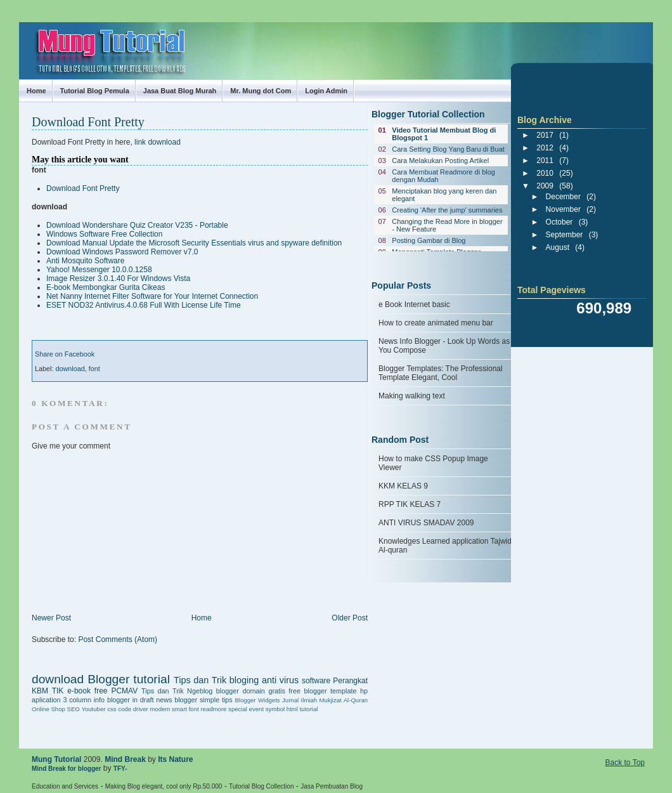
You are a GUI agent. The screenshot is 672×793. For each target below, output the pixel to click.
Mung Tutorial (30, 40)
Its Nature (175, 759)
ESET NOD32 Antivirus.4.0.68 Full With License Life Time (144, 305)
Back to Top (625, 763)
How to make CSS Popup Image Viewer (433, 463)
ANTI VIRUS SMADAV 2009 (426, 523)
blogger (228, 691)
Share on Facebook (65, 354)
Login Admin (326, 91)
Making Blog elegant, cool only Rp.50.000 (164, 786)
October (559, 222)
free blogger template (322, 691)
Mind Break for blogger (66, 769)
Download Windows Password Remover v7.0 (122, 252)
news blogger (177, 700)
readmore (213, 709)
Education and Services (65, 786)
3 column (77, 700)
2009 (545, 186)
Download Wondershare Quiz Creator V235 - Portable (137, 225)
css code (119, 709)
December (563, 197)
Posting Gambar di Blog (429, 240)
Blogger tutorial (129, 679)
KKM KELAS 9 (403, 486)
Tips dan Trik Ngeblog (177, 691)
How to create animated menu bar (436, 323)
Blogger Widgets (257, 700)
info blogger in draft (124, 700)
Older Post (350, 618)
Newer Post (51, 618)
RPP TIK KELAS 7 (410, 504)
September (565, 235)
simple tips (216, 700)
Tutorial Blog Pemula (95, 91)
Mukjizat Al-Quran (344, 700)
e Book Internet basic (414, 305)
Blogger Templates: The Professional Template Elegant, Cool (441, 373)
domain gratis (263, 691)
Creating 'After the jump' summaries (447, 210)
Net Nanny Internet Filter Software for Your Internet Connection (152, 296)
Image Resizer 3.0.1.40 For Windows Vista (118, 279)
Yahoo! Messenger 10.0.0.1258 (99, 270)
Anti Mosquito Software (85, 261)
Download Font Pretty (88, 122)
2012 (545, 148)
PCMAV (124, 691)
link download (158, 142)
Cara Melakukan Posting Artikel (440, 161)
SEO (73, 709)
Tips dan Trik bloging (216, 680)
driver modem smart (160, 709)
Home (36, 91)
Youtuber (93, 709)
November (563, 209)
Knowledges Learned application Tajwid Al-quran (445, 546)
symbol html (282, 709)
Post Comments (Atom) (118, 639)
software (316, 681)
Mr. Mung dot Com (261, 91)
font (94, 369)
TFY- (120, 769)
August (558, 247)
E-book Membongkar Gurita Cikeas (106, 287)
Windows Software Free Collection (104, 234)
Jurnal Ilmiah (300, 700)
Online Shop (48, 709)
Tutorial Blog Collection (261, 786)
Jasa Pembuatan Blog (332, 786)
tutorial (309, 709)
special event (246, 709)
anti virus (280, 680)
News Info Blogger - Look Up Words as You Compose (444, 346)
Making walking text (412, 396)
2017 (545, 135)
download (70, 369)
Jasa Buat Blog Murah (180, 91)
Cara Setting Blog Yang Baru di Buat (448, 149)
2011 (545, 161)
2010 (545, 173)
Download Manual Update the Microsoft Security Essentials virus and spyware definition (194, 243)
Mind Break (125, 759)
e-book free (87, 691)
